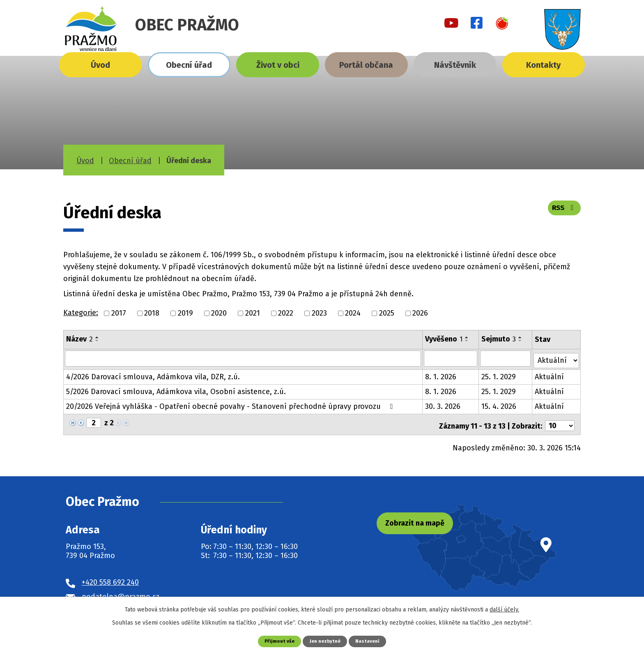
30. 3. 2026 (443, 404)
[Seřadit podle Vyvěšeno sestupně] (467, 341)
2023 (319, 313)
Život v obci (278, 65)
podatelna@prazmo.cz (121, 592)
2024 (353, 313)
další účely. (504, 609)
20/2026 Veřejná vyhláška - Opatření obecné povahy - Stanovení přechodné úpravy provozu (231, 404)
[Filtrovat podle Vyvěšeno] (451, 358)
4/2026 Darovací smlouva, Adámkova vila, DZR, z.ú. (153, 375)
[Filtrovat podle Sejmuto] (506, 358)
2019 (185, 313)
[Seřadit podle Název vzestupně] (97, 337)
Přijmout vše (277, 641)
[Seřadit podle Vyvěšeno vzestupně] (467, 337)
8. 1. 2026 (441, 375)
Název (79, 339)
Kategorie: (81, 313)
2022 (286, 313)
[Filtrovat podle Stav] (557, 358)
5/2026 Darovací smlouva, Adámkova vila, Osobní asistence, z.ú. (176, 390)
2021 (253, 313)
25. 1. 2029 (499, 375)
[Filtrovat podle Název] (243, 358)
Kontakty (543, 65)
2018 (152, 313)
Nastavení (370, 641)
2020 (219, 313)
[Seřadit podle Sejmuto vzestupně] (521, 337)
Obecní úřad (189, 65)
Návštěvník (455, 65)
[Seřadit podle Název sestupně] (97, 341)
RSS (563, 210)
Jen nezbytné (325, 641)
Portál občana (366, 65)
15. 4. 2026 (499, 404)
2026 (420, 313)
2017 (119, 313)
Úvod (100, 65)
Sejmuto (499, 339)
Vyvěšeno (444, 339)
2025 (387, 313)
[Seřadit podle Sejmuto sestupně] (521, 341)
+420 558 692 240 (110, 577)
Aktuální (550, 375)
